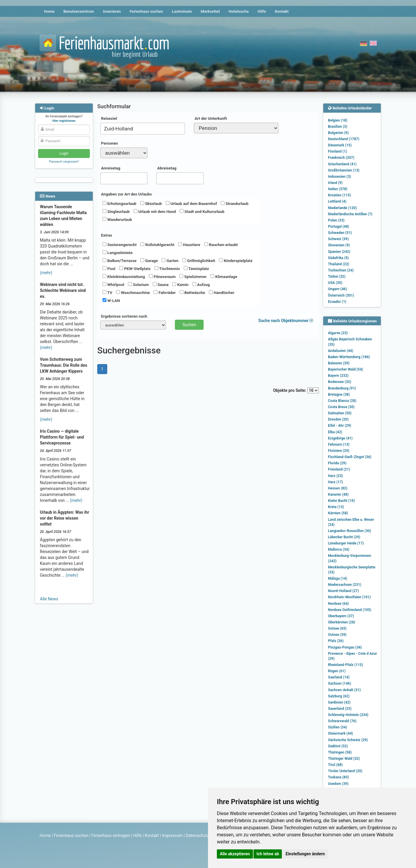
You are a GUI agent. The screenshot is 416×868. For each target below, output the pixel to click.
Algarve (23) (338, 333)
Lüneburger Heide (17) (346, 543)
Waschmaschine (133, 292)
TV (107, 292)
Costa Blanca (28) (342, 401)
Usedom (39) (338, 784)
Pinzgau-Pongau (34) (345, 647)
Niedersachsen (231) (345, 585)
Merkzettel (210, 11)
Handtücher (222, 292)
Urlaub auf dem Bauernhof (191, 203)
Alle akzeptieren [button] (235, 854)
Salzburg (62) (339, 696)
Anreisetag (111, 168)
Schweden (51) (340, 233)
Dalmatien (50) (340, 413)
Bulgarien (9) (338, 133)
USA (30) (335, 283)
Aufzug (201, 285)
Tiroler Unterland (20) (345, 771)
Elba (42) (335, 432)
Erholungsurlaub (120, 203)
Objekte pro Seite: (296, 390)
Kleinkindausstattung (124, 277)
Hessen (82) (338, 488)
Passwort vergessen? (64, 162)
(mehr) (46, 273)
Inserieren (112, 11)
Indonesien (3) (339, 177)
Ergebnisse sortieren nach (124, 316)
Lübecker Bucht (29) (344, 537)
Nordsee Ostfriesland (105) (350, 610)
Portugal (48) (339, 227)
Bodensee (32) (340, 382)
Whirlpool (113, 285)
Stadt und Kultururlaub (202, 211)
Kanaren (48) (338, 494)
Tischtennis (167, 269)
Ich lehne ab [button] (268, 854)
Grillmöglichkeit (199, 261)
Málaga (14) (338, 578)
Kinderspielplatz (236, 261)
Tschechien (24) (341, 270)
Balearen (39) (339, 363)
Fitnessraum (162, 277)
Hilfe (262, 11)
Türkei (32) (337, 277)
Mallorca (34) (339, 549)
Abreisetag (167, 168)
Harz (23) (335, 476)
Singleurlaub (116, 211)
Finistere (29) (339, 451)
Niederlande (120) (342, 208)
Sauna (161, 285)
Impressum (172, 835)
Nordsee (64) (338, 604)
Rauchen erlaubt (221, 245)
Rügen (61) (337, 671)
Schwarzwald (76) (342, 721)
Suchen (189, 325)
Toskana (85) (338, 777)
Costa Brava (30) (341, 407)
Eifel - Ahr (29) (340, 426)
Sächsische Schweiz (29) (348, 740)
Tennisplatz (196, 269)
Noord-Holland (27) (343, 591)
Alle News (49, 599)
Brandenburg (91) (342, 388)
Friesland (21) (339, 469)
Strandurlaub (235, 203)
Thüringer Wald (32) (344, 759)
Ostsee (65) (337, 628)
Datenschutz (197, 835)
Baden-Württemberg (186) (349, 357)
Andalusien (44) (341, 351)
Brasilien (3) (338, 127)
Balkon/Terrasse (120, 261)
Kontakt (282, 11)
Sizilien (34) (338, 727)
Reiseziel (109, 118)
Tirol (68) (335, 765)
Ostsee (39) (337, 635)
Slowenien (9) (339, 245)
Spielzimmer (193, 277)
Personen (109, 143)
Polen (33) (336, 220)
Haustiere (189, 245)
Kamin (180, 285)
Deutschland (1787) (344, 139)
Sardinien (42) (339, 702)
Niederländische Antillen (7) (350, 214)
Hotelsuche (239, 11)
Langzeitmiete (118, 253)
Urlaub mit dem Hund (155, 211)
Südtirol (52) (338, 746)
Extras (107, 235)
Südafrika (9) (338, 258)
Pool (109, 269)
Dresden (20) (338, 419)
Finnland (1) (338, 151)
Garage (149, 261)
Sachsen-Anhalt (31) (344, 690)
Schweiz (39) (338, 239)
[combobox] (143, 129)
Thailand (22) (339, 264)
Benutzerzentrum (79, 11)
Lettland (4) (337, 201)
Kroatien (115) (339, 195)
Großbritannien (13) (344, 170)
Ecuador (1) (337, 302)
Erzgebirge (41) (340, 438)
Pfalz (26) (336, 641)
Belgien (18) (338, 120)
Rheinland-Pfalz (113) (345, 665)
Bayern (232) (338, 376)
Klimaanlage (224, 277)
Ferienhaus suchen (146, 11)
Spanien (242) (339, 252)
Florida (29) (337, 463)
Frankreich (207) (341, 158)
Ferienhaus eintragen (111, 835)
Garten (170, 261)
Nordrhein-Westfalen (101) (349, 597)
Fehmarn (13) (339, 444)
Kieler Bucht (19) (341, 501)
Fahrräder (165, 292)
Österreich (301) (341, 295)
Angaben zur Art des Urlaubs (126, 194)
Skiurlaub (151, 203)
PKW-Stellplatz (135, 269)
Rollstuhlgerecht (157, 245)
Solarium (138, 285)
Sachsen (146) (339, 683)
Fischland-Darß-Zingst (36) (350, 457)
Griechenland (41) (342, 164)
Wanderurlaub (117, 219)
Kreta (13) (336, 507)
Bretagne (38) (339, 395)
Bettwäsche (192, 292)
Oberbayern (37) (341, 616)
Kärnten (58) (338, 513)
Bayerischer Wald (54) (346, 369)
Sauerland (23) (340, 709)
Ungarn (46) (337, 289)
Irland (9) (335, 183)
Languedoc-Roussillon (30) (350, 531)
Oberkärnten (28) (342, 622)
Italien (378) (338, 189)
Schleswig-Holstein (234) (348, 715)
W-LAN (111, 300)
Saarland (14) (339, 677)
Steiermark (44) (341, 733)
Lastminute (182, 11)
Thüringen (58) (340, 752)
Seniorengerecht (120, 245)
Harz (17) (335, 482)
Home (49, 11)
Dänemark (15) (340, 145)
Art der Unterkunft (211, 118)
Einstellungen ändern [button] (305, 854)
